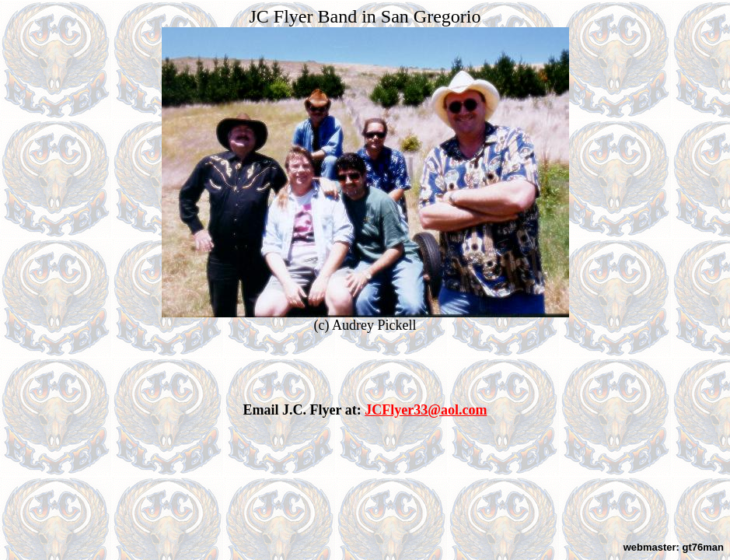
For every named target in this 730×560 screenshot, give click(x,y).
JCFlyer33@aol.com (426, 410)
